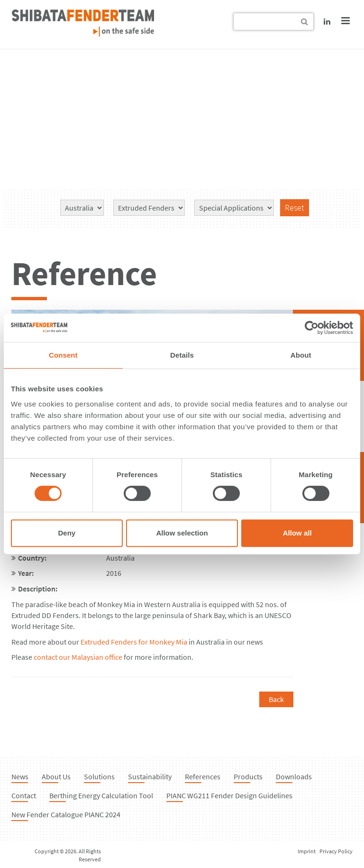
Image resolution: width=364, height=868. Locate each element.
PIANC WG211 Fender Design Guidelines (229, 795)
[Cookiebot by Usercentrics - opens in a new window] (312, 328)
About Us (56, 776)
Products (248, 776)
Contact (24, 795)
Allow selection (182, 533)
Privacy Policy (336, 851)
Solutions (99, 776)
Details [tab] (182, 355)
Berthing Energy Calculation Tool (101, 795)
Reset (295, 208)
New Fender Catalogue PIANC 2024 (66, 814)
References (203, 776)
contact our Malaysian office (78, 657)
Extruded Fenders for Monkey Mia (134, 642)
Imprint (307, 851)
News (20, 776)
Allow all (297, 533)
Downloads (294, 776)
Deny (67, 533)
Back (276, 699)
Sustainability (150, 776)
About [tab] (301, 355)
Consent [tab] (63, 355)
